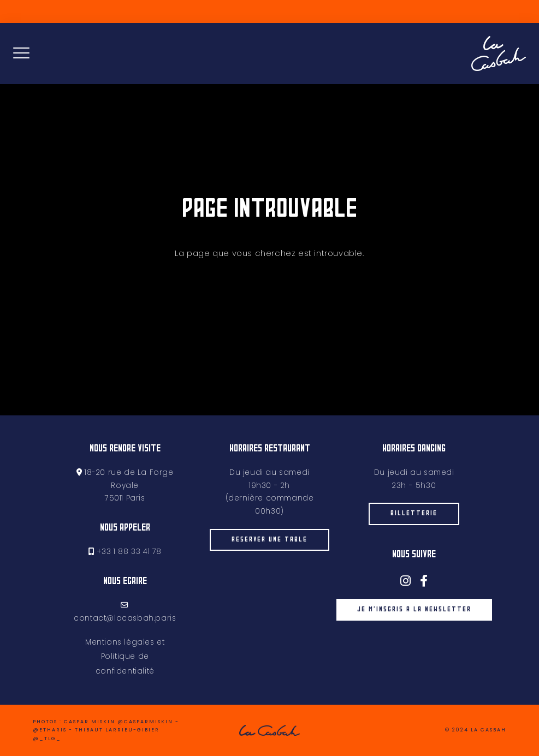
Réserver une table (269, 555)
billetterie (414, 514)
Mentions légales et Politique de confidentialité (125, 657)
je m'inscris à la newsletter (414, 610)
